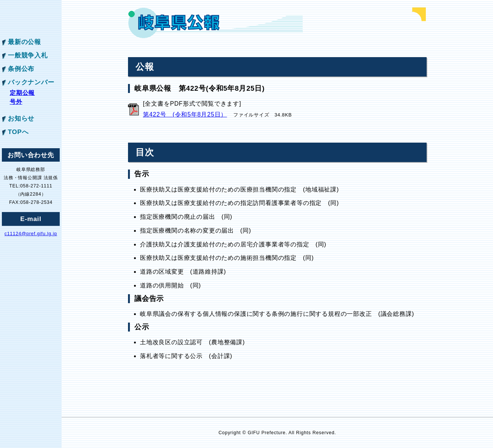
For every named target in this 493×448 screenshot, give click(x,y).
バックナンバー (31, 82)
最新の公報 (24, 42)
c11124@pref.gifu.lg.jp (31, 234)
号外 (16, 102)
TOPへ (18, 132)
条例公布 (21, 69)
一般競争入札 (28, 55)
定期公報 (22, 93)
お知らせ (21, 118)
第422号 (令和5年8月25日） (185, 114)
